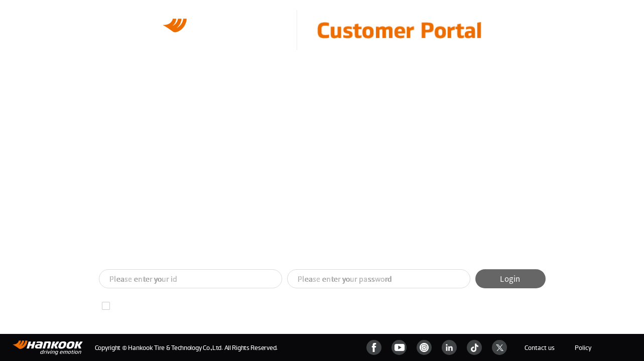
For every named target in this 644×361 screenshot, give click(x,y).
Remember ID (135, 306)
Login (510, 279)
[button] (310, 252)
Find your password (208, 306)
